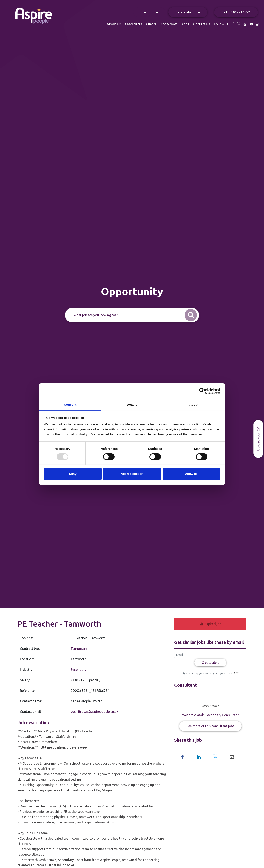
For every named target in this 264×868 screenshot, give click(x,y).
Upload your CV (258, 439)
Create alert (210, 663)
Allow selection (132, 474)
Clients (151, 24)
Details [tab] (132, 404)
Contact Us (202, 24)
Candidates (134, 24)
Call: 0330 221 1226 (236, 12)
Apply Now (169, 24)
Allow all (191, 474)
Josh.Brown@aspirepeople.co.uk (94, 712)
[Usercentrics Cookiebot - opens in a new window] (202, 391)
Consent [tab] (70, 404)
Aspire (34, 16)
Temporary (79, 649)
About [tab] (194, 404)
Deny (73, 474)
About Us (114, 24)
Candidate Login (188, 12)
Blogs (185, 24)
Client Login (149, 12)
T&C (236, 673)
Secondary (78, 670)
